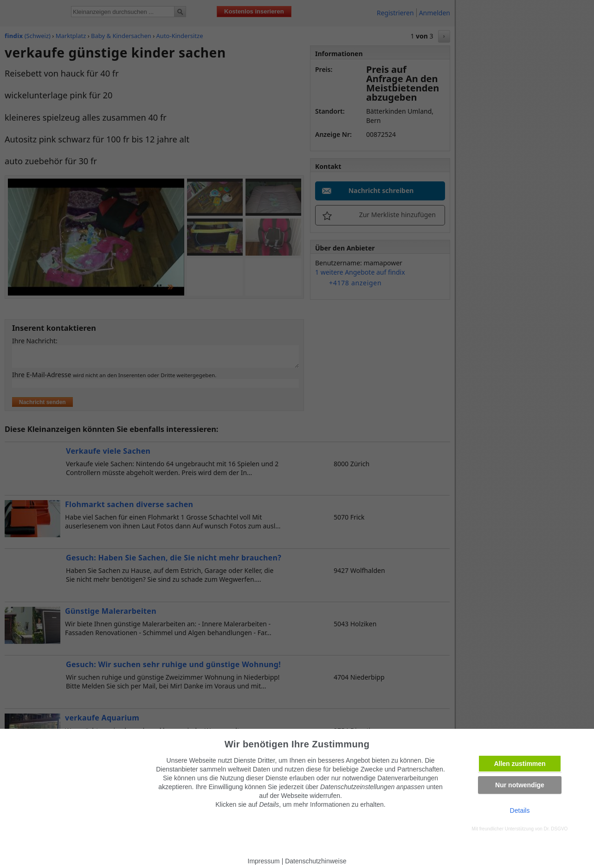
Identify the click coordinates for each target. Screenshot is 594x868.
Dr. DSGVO (556, 829)
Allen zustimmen (520, 764)
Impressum (264, 861)
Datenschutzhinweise (316, 861)
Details (520, 810)
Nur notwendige (520, 785)
